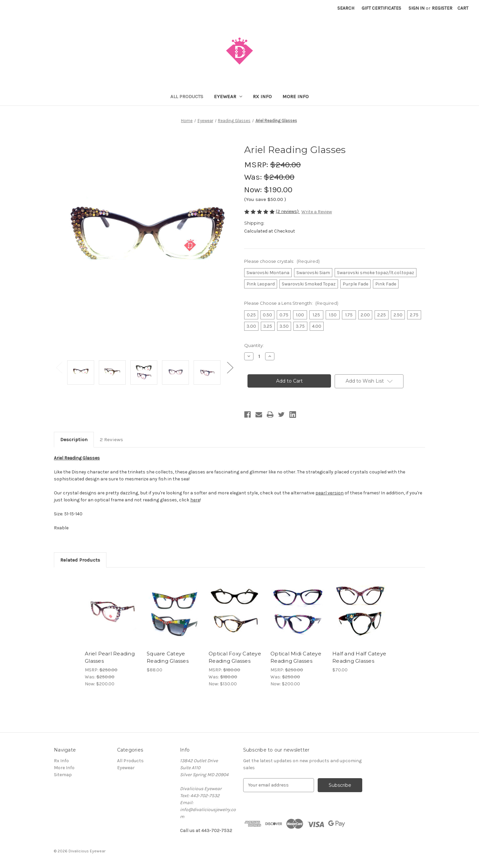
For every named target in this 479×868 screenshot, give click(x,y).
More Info (296, 96)
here (195, 500)
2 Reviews (111, 439)
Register (442, 8)
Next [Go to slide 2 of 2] (230, 367)
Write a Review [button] (317, 212)
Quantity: (254, 345)
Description (74, 439)
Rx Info (262, 96)
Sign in (416, 8)
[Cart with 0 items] (463, 8)
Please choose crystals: (282, 261)
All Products (187, 96)
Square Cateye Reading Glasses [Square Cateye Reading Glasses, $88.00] (168, 657)
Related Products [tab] (80, 560)
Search (346, 8)
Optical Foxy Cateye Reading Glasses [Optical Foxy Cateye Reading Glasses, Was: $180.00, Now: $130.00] (235, 657)
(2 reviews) (288, 211)
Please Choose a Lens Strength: (291, 303)
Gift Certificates (381, 8)
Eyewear (228, 96)
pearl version (329, 493)
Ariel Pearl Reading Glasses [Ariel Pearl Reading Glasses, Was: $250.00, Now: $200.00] (110, 657)
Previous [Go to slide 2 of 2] (59, 367)
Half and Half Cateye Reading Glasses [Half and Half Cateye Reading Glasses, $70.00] (359, 657)
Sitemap (63, 775)
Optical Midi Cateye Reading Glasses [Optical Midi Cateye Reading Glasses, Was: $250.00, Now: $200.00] (296, 657)
